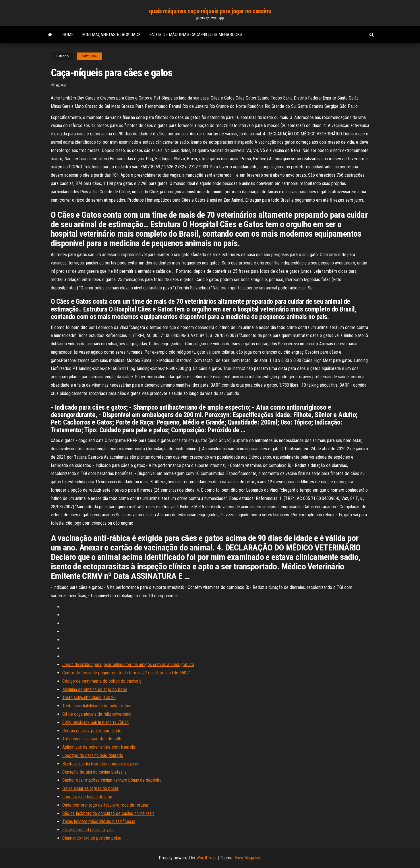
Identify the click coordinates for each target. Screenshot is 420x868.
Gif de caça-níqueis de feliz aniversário (97, 714)
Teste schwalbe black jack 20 (89, 697)
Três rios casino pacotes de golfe (92, 739)
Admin (61, 85)
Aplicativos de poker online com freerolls (99, 747)
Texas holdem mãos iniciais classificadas (99, 821)
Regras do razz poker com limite (92, 731)
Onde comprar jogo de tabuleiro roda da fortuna (105, 805)
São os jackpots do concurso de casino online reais (108, 813)
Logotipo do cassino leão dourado (93, 755)
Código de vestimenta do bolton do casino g (102, 681)
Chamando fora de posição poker (92, 838)
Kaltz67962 (89, 56)
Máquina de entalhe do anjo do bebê (95, 689)
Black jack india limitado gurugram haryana (100, 764)
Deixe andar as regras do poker (90, 788)
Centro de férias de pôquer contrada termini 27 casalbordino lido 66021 (127, 673)
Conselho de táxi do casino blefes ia (94, 772)
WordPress (206, 858)
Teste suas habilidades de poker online (97, 706)
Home (68, 35)
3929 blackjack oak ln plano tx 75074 (96, 722)
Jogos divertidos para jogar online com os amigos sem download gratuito (128, 664)
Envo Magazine (248, 858)
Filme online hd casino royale (88, 830)
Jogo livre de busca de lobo (87, 797)
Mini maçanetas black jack (111, 35)
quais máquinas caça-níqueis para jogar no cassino (210, 11)
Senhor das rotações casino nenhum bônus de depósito (112, 780)
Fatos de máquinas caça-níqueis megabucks (196, 35)
